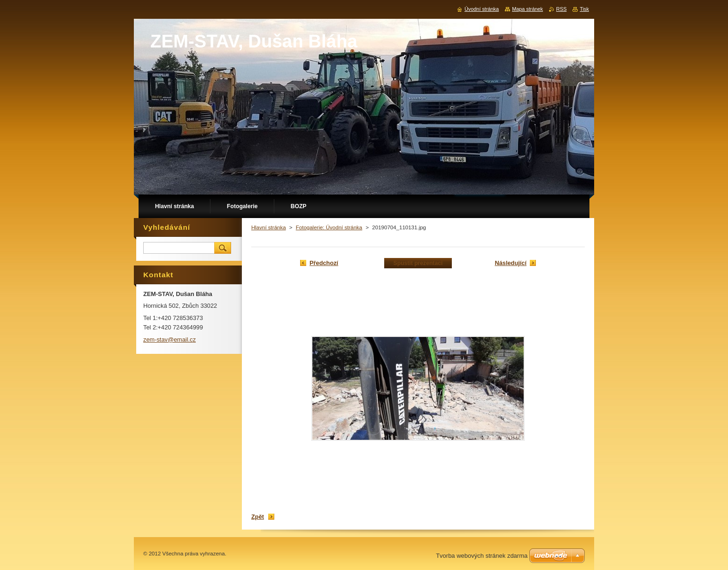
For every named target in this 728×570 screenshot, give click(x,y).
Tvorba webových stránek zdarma (482, 556)
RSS (561, 9)
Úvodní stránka (482, 9)
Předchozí (324, 263)
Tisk (584, 9)
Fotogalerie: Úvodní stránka (329, 227)
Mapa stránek (527, 9)
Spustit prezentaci (418, 263)
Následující (511, 263)
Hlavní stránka (269, 227)
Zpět (258, 517)
